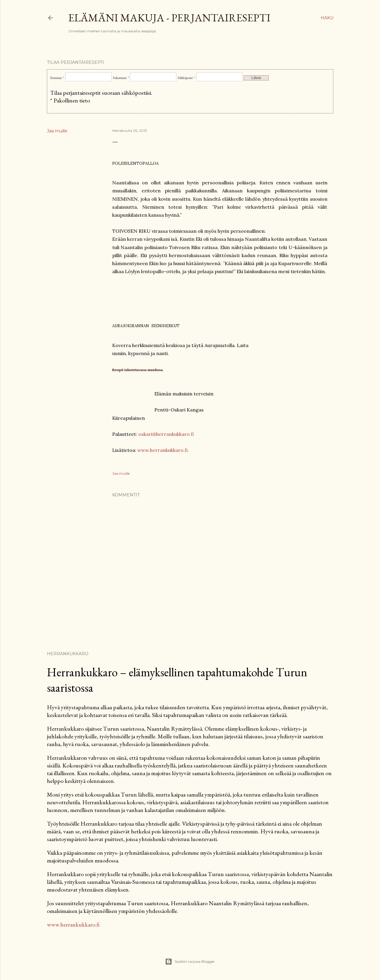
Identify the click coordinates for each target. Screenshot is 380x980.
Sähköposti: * (186, 78)
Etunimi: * (57, 78)
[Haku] (327, 18)
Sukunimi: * (121, 78)
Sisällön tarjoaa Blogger (190, 962)
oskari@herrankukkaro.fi (166, 434)
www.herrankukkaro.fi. (163, 450)
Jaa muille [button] (57, 131)
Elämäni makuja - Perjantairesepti (169, 18)
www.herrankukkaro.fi (73, 924)
